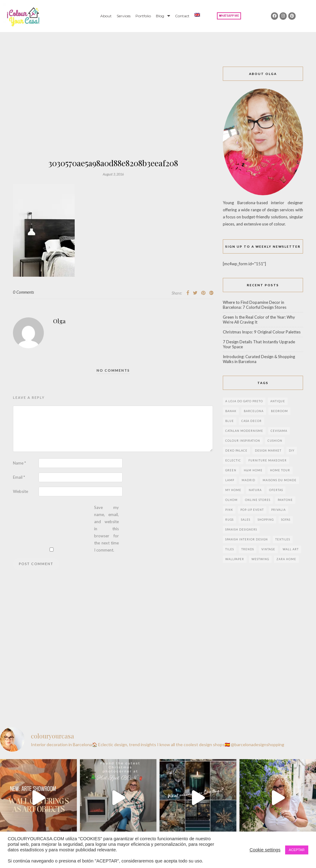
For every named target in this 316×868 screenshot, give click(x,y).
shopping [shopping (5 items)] (266, 520)
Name (19, 463)
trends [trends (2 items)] (248, 549)
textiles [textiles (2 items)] (283, 539)
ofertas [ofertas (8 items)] (276, 490)
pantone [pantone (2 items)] (285, 500)
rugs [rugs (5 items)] (229, 520)
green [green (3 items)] (231, 470)
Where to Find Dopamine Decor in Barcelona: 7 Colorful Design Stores (255, 305)
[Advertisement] (113, 113)
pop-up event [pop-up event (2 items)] (252, 510)
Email (19, 477)
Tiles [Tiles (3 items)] (230, 549)
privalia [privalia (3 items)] (279, 510)
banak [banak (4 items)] (231, 411)
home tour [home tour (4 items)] (280, 470)
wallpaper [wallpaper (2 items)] (235, 559)
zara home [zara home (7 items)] (286, 559)
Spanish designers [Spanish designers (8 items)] (241, 529)
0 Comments (23, 292)
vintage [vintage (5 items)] (268, 549)
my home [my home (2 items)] (233, 490)
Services (124, 16)
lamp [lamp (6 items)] (230, 480)
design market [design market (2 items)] (268, 451)
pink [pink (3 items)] (229, 510)
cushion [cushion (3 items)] (275, 441)
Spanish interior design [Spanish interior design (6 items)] (247, 539)
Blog (163, 16)
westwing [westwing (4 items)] (260, 559)
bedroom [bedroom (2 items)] (279, 411)
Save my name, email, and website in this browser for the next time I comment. (106, 529)
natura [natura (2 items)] (255, 490)
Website (21, 491)
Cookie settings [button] (265, 850)
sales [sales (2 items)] (246, 520)
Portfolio (143, 16)
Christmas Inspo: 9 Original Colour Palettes (262, 332)
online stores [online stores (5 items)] (258, 500)
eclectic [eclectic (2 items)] (233, 460)
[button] (229, 16)
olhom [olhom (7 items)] (231, 500)
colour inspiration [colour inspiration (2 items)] (243, 441)
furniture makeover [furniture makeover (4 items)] (268, 460)
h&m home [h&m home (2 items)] (253, 470)
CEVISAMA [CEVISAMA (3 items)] (279, 431)
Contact (182, 16)
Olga (59, 321)
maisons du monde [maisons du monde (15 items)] (280, 480)
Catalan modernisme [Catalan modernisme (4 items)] (244, 431)
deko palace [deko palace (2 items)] (236, 451)
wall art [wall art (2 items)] (291, 549)
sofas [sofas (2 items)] (286, 520)
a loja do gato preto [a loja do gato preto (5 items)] (244, 401)
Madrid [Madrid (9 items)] (248, 480)
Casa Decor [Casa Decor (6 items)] (252, 421)
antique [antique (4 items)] (278, 401)
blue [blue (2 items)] (230, 421)
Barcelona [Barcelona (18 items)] (254, 411)
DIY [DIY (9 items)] (292, 451)
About (106, 16)
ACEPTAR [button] (297, 850)
